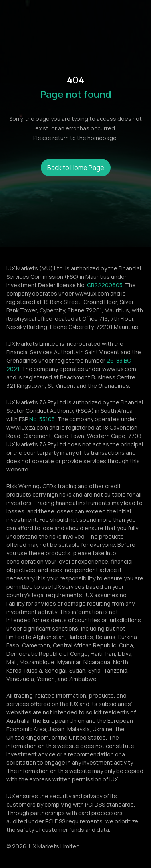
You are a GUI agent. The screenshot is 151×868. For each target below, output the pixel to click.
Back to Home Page (76, 168)
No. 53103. (43, 419)
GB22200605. (105, 285)
